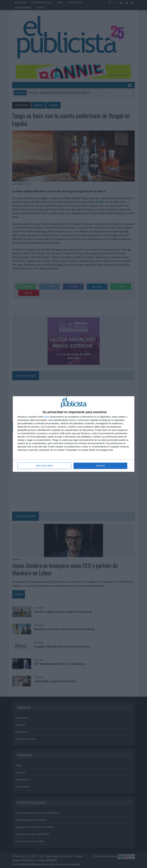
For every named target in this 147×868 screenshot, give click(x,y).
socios (46, 417)
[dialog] (74, 434)
